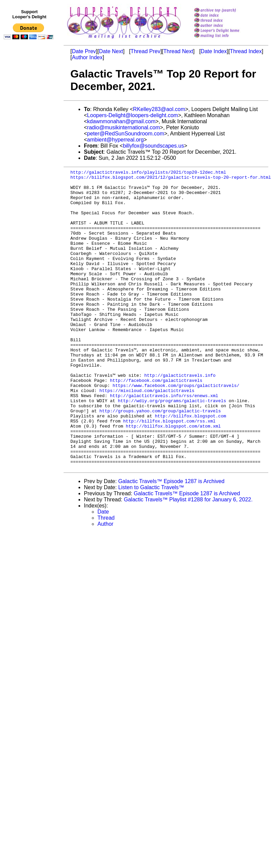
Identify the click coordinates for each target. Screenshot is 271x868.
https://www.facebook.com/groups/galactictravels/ (176, 429)
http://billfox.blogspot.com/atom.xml (173, 478)
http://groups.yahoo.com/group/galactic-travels (160, 459)
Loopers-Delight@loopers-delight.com (132, 115)
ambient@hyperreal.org (115, 140)
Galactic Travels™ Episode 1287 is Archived (171, 541)
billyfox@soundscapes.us (153, 146)
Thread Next (178, 51)
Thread (106, 578)
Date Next (111, 51)
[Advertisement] (30, 182)
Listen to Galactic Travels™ (151, 547)
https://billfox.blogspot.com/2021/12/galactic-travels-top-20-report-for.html (171, 179)
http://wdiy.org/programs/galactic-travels (172, 447)
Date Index (214, 51)
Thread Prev (145, 51)
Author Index (87, 57)
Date (103, 572)
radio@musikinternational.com (123, 127)
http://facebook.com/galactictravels (156, 423)
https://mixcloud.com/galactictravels (147, 435)
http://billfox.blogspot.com (191, 465)
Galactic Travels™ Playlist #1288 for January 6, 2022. (188, 559)
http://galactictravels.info (180, 417)
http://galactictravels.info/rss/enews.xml (164, 441)
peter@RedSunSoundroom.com (126, 134)
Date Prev (84, 51)
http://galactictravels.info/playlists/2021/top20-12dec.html (148, 173)
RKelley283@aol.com (159, 109)
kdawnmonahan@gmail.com (121, 121)
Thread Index (246, 51)
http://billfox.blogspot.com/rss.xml (169, 472)
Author (105, 584)
